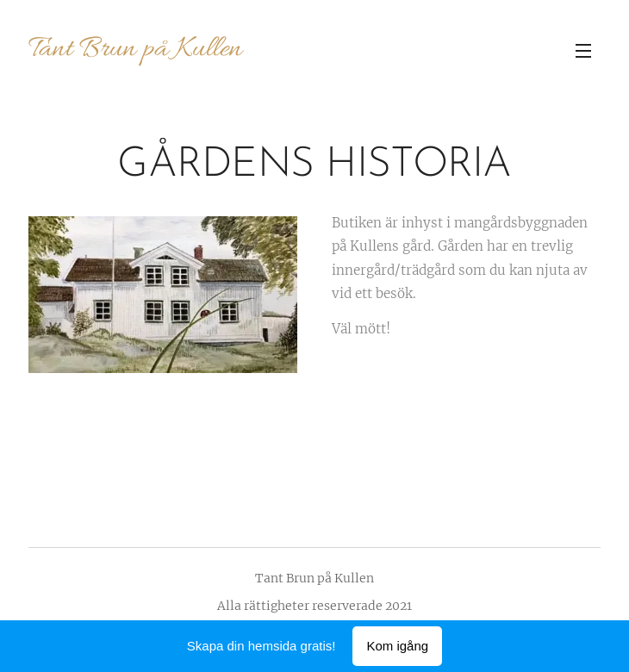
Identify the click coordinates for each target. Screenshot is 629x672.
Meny (583, 51)
